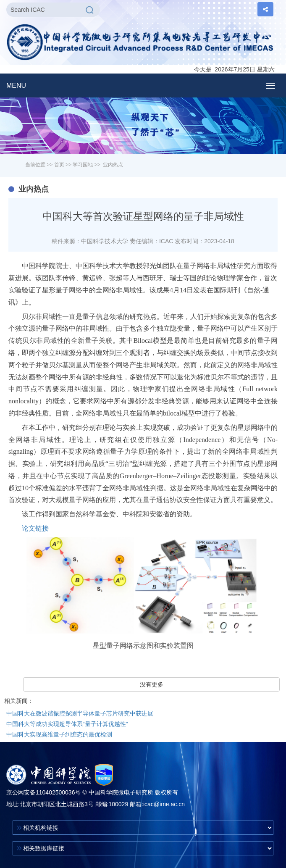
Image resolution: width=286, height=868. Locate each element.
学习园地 (83, 165)
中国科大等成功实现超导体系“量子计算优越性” (67, 724)
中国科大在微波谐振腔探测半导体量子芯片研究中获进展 (80, 713)
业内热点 (113, 165)
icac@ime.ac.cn (164, 804)
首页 (59, 165)
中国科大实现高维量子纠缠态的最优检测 (59, 734)
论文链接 (35, 528)
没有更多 (152, 684)
